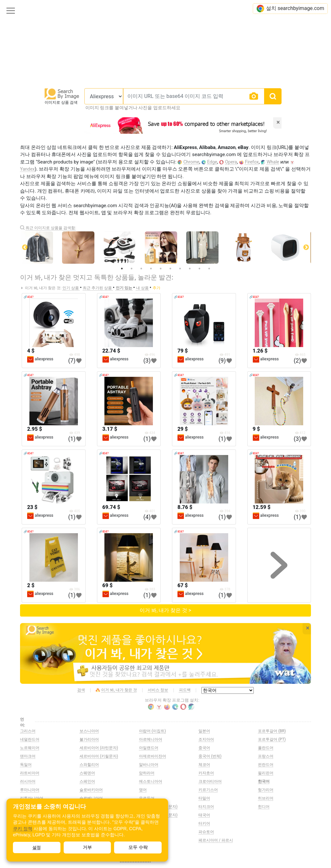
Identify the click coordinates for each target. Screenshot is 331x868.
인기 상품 (71, 288)
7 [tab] (180, 269)
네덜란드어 (30, 739)
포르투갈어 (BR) (272, 731)
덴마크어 (28, 756)
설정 (37, 847)
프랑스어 (266, 756)
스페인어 (87, 781)
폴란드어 (266, 748)
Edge (212, 162)
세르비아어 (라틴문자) (99, 748)
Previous (25, 248)
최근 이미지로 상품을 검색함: (51, 228)
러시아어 (28, 781)
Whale (273, 162)
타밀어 (204, 798)
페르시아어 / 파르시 (216, 840)
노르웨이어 (30, 748)
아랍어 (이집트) (152, 731)
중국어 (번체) (210, 756)
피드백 (185, 690)
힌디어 (264, 807)
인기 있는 (124, 288)
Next (306, 248)
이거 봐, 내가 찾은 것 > (165, 610)
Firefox (252, 162)
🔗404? (28, 297)
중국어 (204, 748)
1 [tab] (122, 269)
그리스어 (28, 731)
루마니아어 (30, 790)
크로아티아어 (210, 781)
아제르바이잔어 (153, 756)
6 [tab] (170, 269)
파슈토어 (206, 832)
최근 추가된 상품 (98, 288)
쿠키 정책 (23, 829)
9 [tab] (199, 269)
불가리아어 (89, 739)
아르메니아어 (151, 739)
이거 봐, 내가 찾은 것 (116, 690)
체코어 (204, 765)
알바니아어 (149, 765)
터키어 (204, 823)
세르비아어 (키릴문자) (99, 756)
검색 (81, 690)
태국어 (204, 815)
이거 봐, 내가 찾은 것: (43, 288)
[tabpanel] (165, 248)
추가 (156, 288)
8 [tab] (190, 269)
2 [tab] (132, 269)
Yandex (27, 169)
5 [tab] (161, 269)
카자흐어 (206, 773)
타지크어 (206, 807)
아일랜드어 (149, 748)
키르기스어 (208, 790)
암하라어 (147, 773)
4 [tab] (151, 269)
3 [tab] (141, 269)
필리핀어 (266, 773)
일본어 (204, 731)
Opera (231, 162)
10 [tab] (209, 269)
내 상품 (143, 288)
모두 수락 (138, 847)
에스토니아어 (151, 781)
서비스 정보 (158, 690)
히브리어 (266, 798)
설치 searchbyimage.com (290, 9)
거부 (87, 847)
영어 (143, 790)
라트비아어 (30, 773)
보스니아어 (89, 731)
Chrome (191, 162)
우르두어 (147, 798)
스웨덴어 (87, 773)
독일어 (26, 765)
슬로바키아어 (91, 790)
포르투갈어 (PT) (272, 739)
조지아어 (206, 739)
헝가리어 (266, 790)
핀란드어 (266, 765)
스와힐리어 (89, 765)
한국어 (264, 781)
